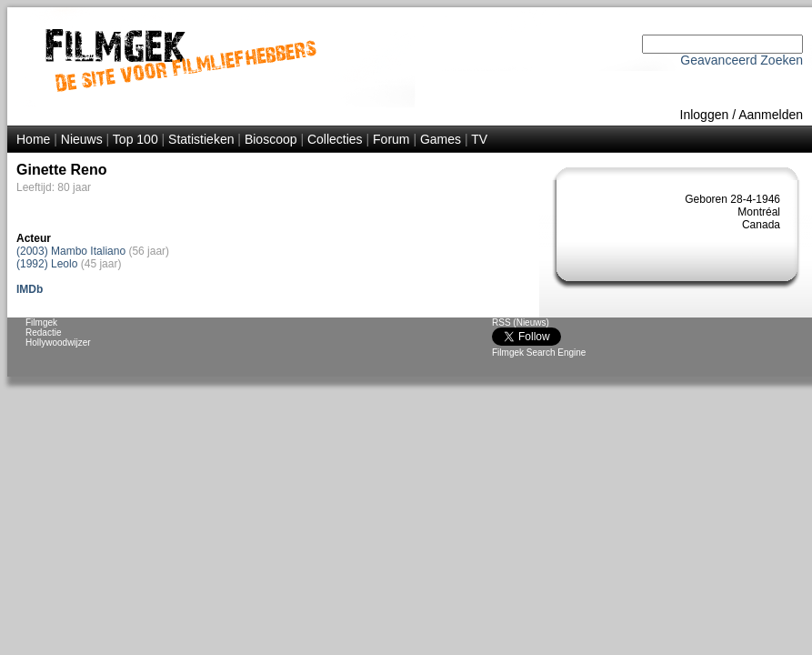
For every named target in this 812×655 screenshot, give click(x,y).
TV (479, 139)
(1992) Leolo (47, 264)
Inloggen (705, 115)
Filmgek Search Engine (539, 353)
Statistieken (201, 139)
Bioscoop (271, 139)
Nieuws (82, 139)
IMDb (30, 289)
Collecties (335, 139)
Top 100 (135, 139)
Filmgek (41, 322)
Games (441, 139)
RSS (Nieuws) (521, 322)
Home (33, 139)
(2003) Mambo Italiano (71, 251)
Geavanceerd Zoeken (742, 60)
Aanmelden (771, 115)
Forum (391, 139)
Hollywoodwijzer (58, 343)
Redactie (43, 333)
